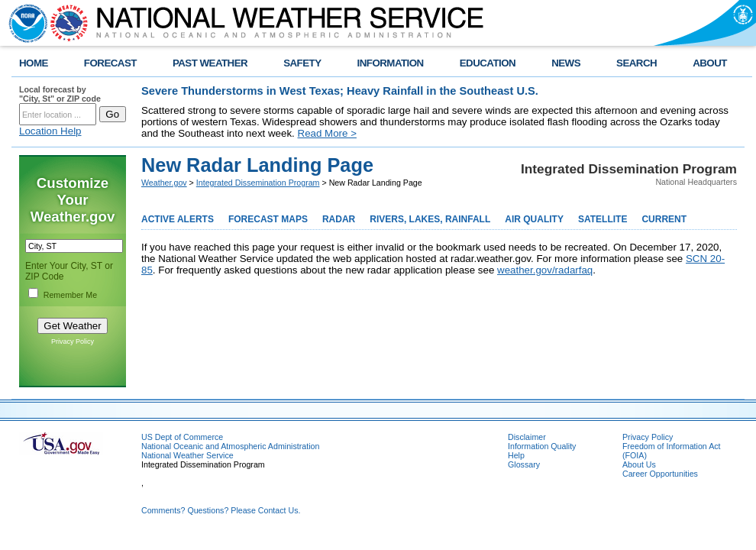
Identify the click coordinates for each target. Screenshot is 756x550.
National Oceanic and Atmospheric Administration (230, 446)
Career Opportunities (660, 474)
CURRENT (664, 219)
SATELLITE (603, 219)
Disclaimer (527, 437)
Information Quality (542, 446)
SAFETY (302, 63)
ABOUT (710, 63)
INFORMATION (391, 63)
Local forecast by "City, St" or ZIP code (60, 94)
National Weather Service (187, 455)
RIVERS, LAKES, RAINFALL (430, 219)
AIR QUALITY (534, 219)
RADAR (339, 219)
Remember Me (70, 295)
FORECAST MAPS (268, 219)
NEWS (566, 63)
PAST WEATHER (210, 63)
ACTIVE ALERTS (178, 219)
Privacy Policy (73, 341)
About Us (639, 464)
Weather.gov (164, 183)
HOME (34, 63)
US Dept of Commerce (182, 437)
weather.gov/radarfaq (545, 270)
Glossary (524, 464)
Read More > (327, 133)
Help (516, 455)
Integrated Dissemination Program (258, 183)
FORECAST (110, 63)
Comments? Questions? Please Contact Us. (221, 510)
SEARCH (636, 63)
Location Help (50, 131)
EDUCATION (488, 63)
